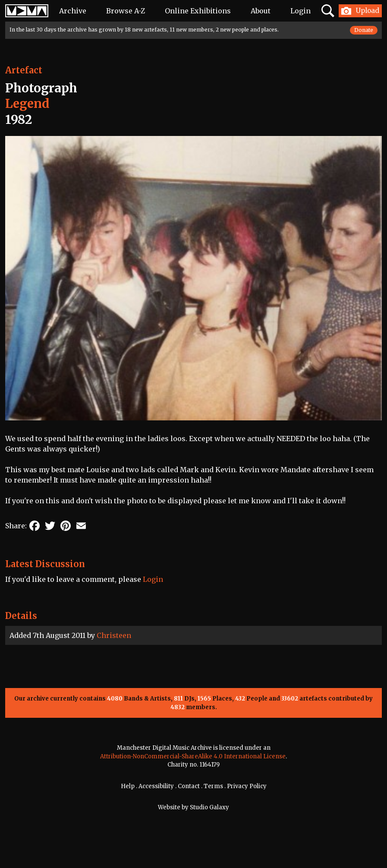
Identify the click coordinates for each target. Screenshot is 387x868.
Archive (73, 11)
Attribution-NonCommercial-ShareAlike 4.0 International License (193, 756)
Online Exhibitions (198, 11)
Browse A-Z (126, 11)
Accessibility (156, 786)
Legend (27, 104)
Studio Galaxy (209, 807)
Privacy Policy (247, 786)
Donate (364, 30)
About (261, 11)
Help (128, 786)
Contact (189, 786)
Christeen (114, 635)
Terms (213, 786)
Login (300, 11)
